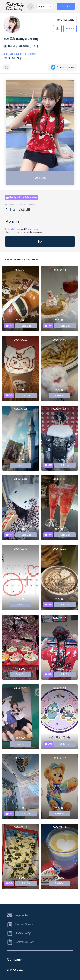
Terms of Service (13, 229)
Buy (40, 242)
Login (66, 6)
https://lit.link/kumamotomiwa (20, 54)
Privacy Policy (32, 229)
